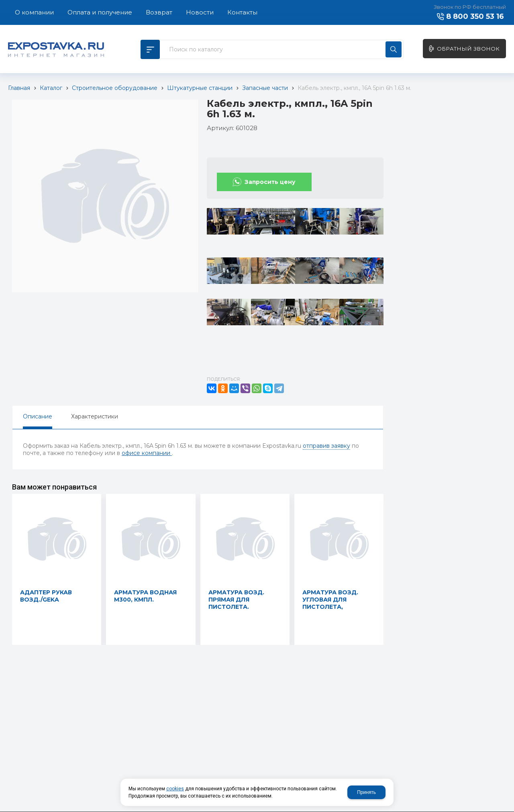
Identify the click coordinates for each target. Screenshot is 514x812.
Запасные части (265, 88)
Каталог (51, 88)
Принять (366, 792)
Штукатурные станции (200, 88)
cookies (175, 789)
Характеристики (95, 416)
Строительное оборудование (115, 88)
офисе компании (147, 453)
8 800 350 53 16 (475, 16)
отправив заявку (326, 446)
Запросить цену (270, 182)
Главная (19, 88)
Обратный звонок (468, 49)
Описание (38, 416)
